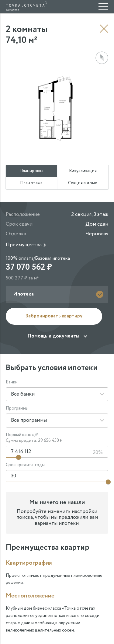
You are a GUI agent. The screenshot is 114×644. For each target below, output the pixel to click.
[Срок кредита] (57, 476)
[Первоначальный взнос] (57, 452)
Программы (17, 409)
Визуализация (83, 171)
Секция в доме (83, 183)
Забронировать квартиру (54, 316)
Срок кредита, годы (25, 465)
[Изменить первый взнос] (19, 457)
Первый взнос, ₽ (22, 435)
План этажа (31, 183)
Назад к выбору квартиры (104, 29)
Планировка (31, 171)
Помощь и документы (53, 336)
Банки (12, 382)
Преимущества (24, 245)
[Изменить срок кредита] (108, 482)
